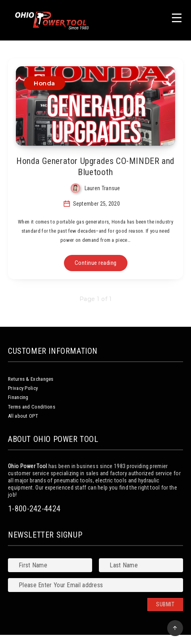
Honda (44, 83)
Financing (18, 397)
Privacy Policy (23, 388)
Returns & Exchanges (31, 379)
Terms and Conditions (32, 407)
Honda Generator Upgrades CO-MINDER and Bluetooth (95, 167)
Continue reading (96, 263)
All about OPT (23, 416)
